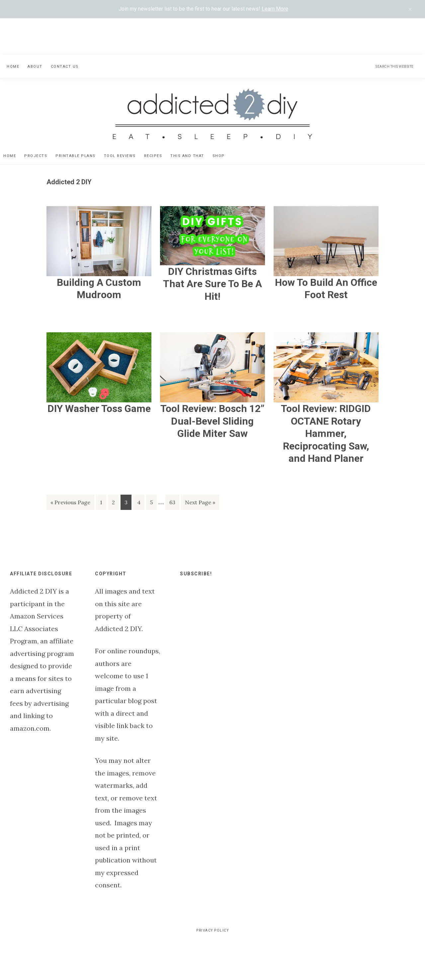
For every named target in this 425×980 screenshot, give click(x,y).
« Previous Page (70, 503)
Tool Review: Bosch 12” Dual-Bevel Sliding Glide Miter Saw (212, 421)
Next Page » (200, 503)
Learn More (275, 9)
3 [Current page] (128, 503)
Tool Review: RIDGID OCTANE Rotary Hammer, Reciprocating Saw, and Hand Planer (326, 433)
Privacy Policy (212, 930)
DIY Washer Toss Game (99, 408)
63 (174, 503)
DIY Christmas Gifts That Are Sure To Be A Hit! (212, 284)
